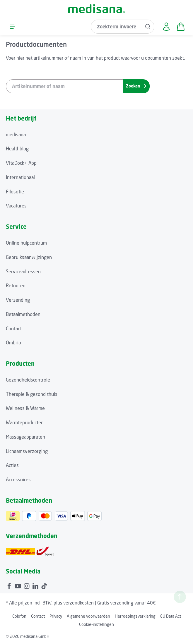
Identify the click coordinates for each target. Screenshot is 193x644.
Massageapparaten (25, 437)
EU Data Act (171, 616)
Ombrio (13, 343)
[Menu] (12, 26)
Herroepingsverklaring (135, 616)
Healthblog (17, 149)
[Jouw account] (166, 26)
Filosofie (15, 192)
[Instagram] (27, 585)
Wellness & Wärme (25, 408)
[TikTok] (44, 585)
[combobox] (116, 27)
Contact (14, 329)
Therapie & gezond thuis (32, 394)
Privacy (56, 616)
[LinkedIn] (36, 585)
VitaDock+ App (21, 163)
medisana (16, 135)
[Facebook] (10, 585)
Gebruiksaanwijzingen (29, 257)
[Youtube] (18, 585)
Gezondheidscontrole (28, 380)
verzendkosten (78, 603)
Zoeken (136, 86)
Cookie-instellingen (96, 624)
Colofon (19, 616)
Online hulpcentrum (26, 243)
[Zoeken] (148, 27)
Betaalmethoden (23, 314)
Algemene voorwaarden (88, 616)
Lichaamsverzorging (27, 451)
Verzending (18, 300)
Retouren (16, 286)
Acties (12, 465)
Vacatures (16, 206)
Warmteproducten (25, 423)
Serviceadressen (23, 272)
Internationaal (20, 177)
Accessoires (18, 480)
